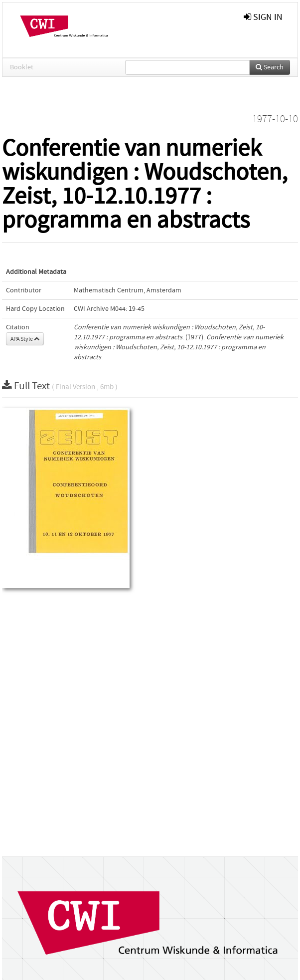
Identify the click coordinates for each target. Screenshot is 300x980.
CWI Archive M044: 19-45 (109, 309)
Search (270, 67)
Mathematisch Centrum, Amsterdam (128, 290)
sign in (263, 17)
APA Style (25, 339)
